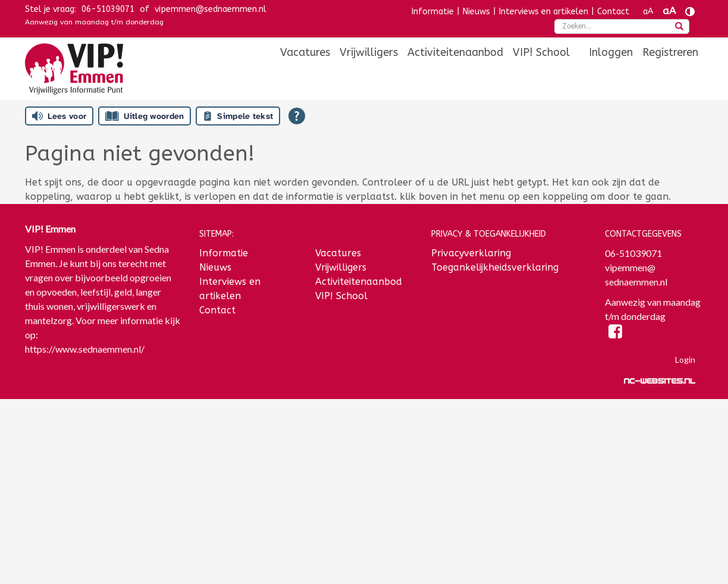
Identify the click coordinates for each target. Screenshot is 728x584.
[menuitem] (305, 52)
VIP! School (541, 52)
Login (685, 359)
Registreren (670, 52)
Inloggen (611, 52)
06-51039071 (108, 9)
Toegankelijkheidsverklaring (495, 267)
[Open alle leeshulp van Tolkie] (297, 116)
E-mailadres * (55, 430)
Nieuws (476, 12)
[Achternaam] (103, 526)
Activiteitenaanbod (455, 52)
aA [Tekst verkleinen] (648, 12)
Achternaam (51, 508)
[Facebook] (615, 333)
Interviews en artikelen (544, 12)
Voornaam (48, 469)
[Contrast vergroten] (690, 12)
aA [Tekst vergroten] (669, 11)
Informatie (433, 12)
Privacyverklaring (471, 253)
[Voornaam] (103, 487)
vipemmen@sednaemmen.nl (211, 9)
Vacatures (305, 52)
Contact (613, 12)
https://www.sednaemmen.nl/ (85, 349)
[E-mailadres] (103, 448)
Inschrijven (103, 558)
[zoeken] (679, 27)
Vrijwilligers (369, 52)
